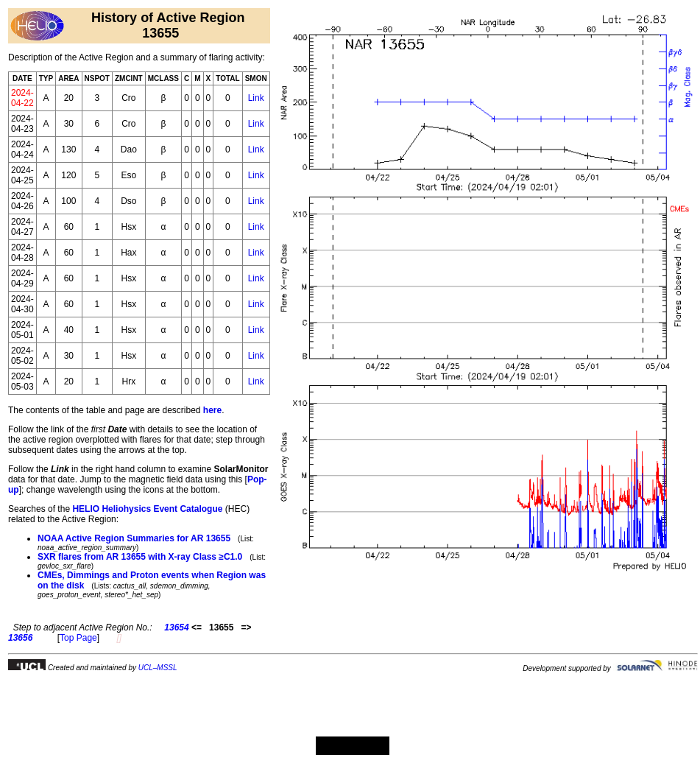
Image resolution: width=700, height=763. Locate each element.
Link (256, 98)
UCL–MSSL (158, 668)
